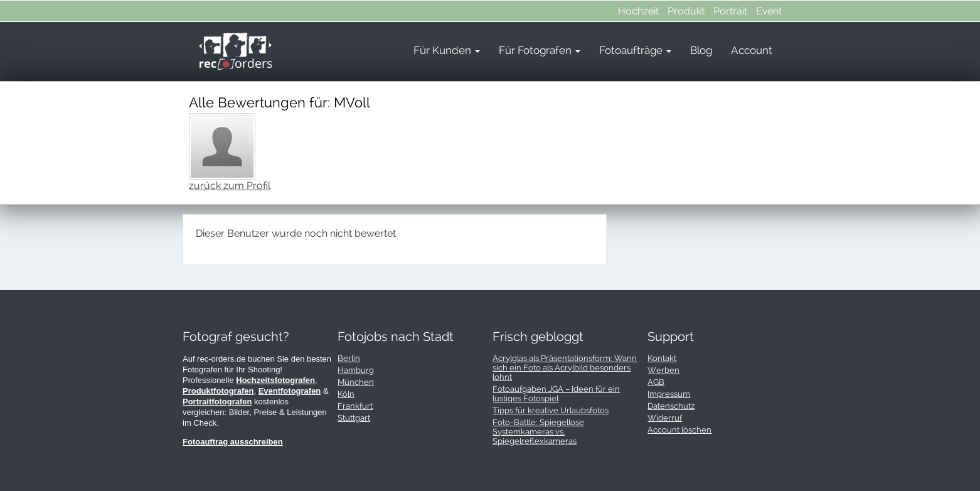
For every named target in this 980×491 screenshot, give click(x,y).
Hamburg (356, 370)
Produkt (686, 11)
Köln (346, 394)
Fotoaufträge (635, 51)
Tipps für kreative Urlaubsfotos (551, 410)
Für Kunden (447, 51)
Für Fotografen (540, 51)
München (356, 382)
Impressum (669, 394)
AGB (656, 382)
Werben (663, 370)
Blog (701, 51)
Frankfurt (355, 406)
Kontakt (662, 358)
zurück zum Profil (230, 186)
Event (769, 11)
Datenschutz (671, 406)
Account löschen (679, 430)
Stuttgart (354, 418)
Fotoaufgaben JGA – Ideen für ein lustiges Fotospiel (556, 394)
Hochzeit (638, 11)
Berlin (349, 358)
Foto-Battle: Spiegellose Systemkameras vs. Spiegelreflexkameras (538, 432)
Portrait (730, 11)
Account (752, 51)
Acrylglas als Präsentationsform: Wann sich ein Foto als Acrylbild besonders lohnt (565, 368)
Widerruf (665, 418)
